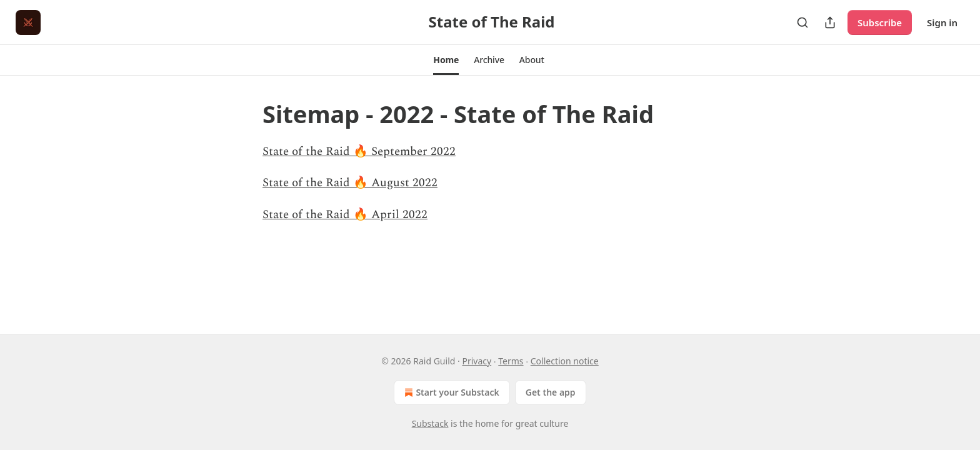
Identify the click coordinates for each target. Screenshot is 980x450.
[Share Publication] (830, 22)
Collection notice (565, 361)
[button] (446, 60)
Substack (430, 423)
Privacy (477, 361)
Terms (511, 361)
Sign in (942, 22)
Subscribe (880, 22)
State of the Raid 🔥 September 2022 (359, 152)
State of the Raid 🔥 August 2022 (350, 183)
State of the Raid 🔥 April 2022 (345, 215)
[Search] (802, 22)
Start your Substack (450, 392)
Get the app (551, 392)
